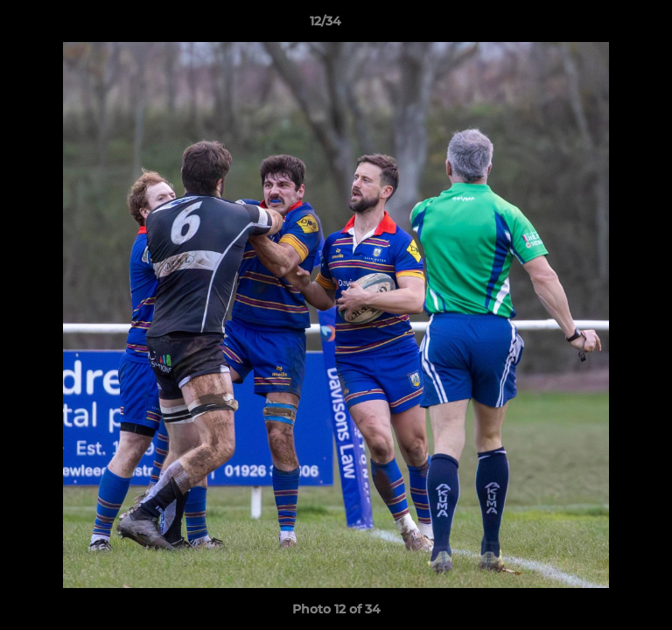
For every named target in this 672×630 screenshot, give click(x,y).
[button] (609, 25)
